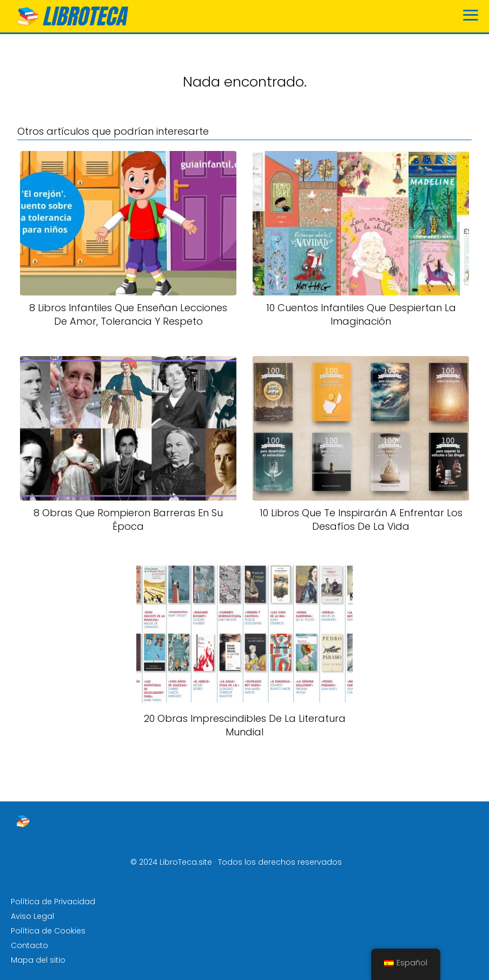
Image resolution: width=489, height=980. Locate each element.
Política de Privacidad (53, 902)
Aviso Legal (32, 916)
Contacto (29, 945)
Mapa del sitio (38, 960)
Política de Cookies (48, 931)
